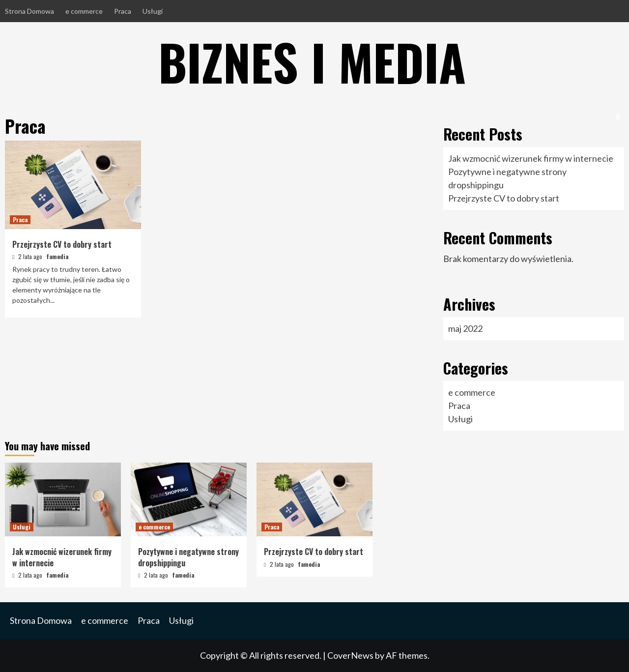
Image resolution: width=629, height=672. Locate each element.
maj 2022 (465, 328)
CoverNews (350, 655)
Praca (123, 11)
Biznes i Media (312, 61)
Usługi (153, 11)
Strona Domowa (29, 11)
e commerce (84, 11)
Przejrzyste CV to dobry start (62, 244)
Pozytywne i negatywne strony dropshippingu (188, 557)
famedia (57, 256)
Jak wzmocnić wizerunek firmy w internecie (531, 158)
